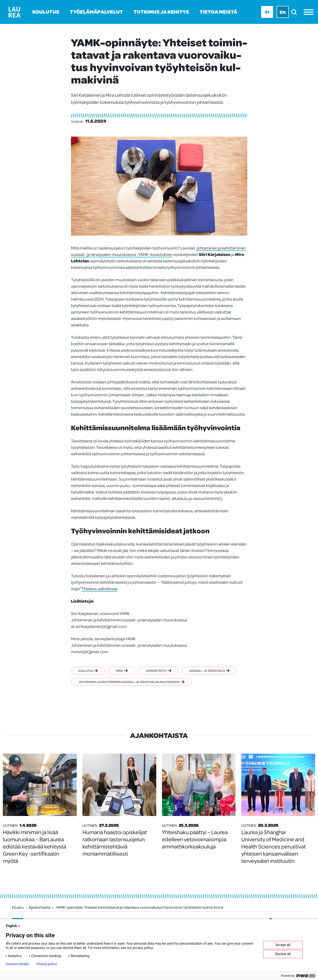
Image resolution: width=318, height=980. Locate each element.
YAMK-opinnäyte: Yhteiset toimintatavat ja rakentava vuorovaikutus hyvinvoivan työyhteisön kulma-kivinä (140, 907)
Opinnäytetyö (160, 671)
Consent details (17, 964)
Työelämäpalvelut (96, 12)
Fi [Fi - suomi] (267, 12)
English (13, 926)
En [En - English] (283, 12)
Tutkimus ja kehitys (161, 12)
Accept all (283, 945)
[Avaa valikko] (310, 12)
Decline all (283, 954)
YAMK (123, 671)
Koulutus (46, 12)
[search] (295, 12)
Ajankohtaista (40, 907)
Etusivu (18, 907)
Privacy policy (47, 964)
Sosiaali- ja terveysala (212, 671)
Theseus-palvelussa (99, 588)
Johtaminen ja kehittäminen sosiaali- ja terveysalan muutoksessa (131, 682)
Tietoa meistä (218, 12)
